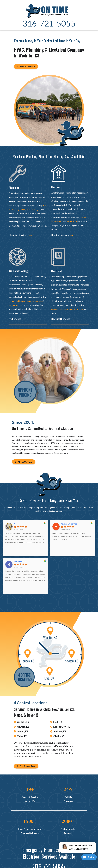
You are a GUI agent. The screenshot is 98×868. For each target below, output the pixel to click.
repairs (84, 217)
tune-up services (16, 305)
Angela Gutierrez (69, 524)
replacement (37, 301)
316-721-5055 (49, 23)
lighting (65, 309)
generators (56, 309)
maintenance (72, 221)
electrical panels (76, 309)
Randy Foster (20, 562)
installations (56, 221)
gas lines (22, 209)
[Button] (26, 66)
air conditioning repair (21, 301)
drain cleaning (32, 209)
